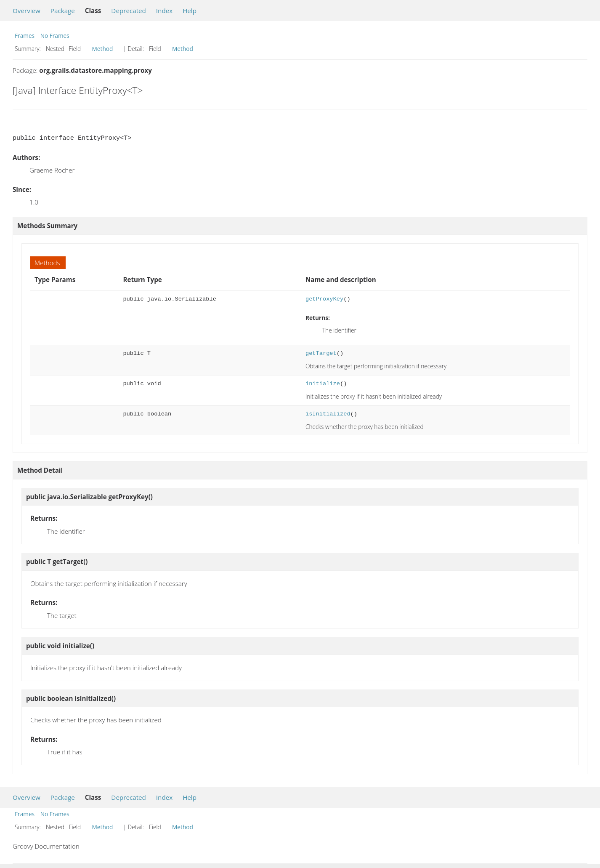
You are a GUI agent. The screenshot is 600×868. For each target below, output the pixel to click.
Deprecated (129, 11)
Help (190, 11)
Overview (27, 11)
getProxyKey (324, 299)
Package (63, 11)
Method (103, 49)
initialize (323, 384)
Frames (25, 36)
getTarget (321, 353)
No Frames (55, 36)
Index (164, 11)
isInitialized (328, 414)
